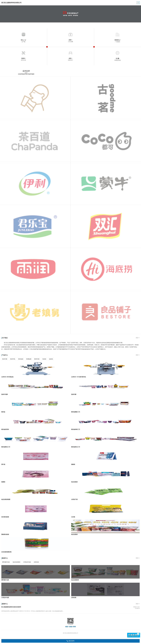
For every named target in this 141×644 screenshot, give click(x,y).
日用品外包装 (27, 562)
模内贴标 (21, 359)
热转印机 (13, 359)
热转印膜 (5, 359)
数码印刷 (37, 359)
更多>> (138, 338)
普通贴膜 (29, 359)
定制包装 (36, 562)
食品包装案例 (16, 562)
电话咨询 (71, 641)
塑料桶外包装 (6, 562)
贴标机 (51, 359)
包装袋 (44, 359)
